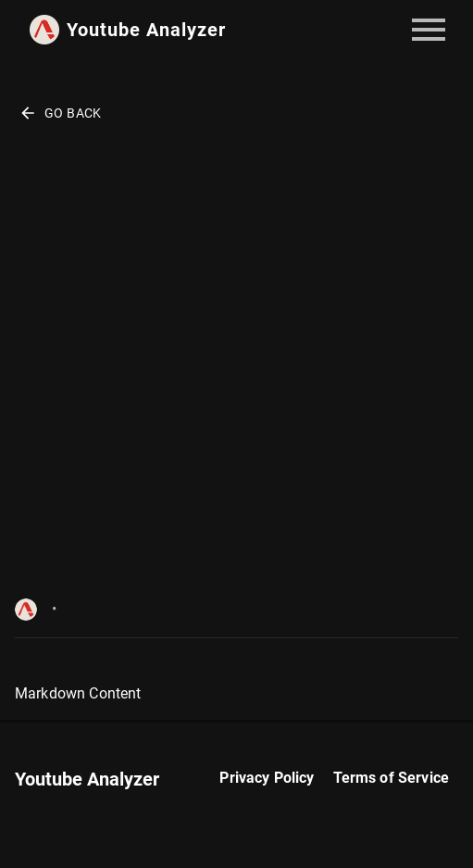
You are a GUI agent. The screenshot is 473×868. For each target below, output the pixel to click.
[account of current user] (429, 30)
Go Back (60, 113)
